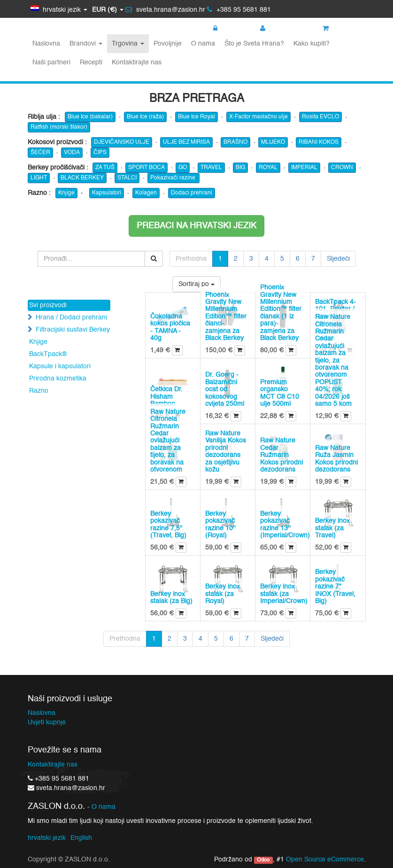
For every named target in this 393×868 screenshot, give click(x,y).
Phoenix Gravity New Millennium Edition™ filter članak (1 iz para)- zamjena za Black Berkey (281, 313)
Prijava (227, 29)
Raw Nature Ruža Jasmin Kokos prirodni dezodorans (336, 459)
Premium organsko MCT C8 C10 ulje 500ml (280, 393)
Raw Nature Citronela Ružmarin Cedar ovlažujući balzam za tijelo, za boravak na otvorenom (168, 441)
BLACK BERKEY (82, 178)
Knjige (66, 193)
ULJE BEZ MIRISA (186, 142)
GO (183, 168)
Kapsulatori (107, 193)
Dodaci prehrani (192, 193)
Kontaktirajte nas (53, 765)
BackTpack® (48, 354)
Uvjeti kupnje (47, 722)
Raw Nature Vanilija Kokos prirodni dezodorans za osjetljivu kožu (226, 452)
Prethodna (191, 259)
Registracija (282, 29)
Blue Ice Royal (196, 117)
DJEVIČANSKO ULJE (122, 142)
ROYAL (268, 168)
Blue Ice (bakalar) (90, 117)
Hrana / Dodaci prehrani (71, 318)
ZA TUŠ (105, 168)
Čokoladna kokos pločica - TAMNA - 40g (170, 327)
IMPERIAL (304, 168)
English (81, 838)
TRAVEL (211, 168)
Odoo (263, 860)
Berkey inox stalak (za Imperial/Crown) (284, 594)
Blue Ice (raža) (145, 117)
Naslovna (42, 713)
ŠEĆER (40, 153)
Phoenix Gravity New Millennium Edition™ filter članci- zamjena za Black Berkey (226, 317)
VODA (72, 153)
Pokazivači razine (173, 178)
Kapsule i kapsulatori (60, 366)
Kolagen (146, 193)
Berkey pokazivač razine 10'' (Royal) (220, 525)
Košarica (341, 29)
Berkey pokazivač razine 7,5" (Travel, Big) (168, 525)
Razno (39, 391)
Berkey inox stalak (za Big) (171, 598)
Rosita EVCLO (320, 117)
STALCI (127, 178)
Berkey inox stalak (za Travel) (332, 528)
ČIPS (100, 153)
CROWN (342, 168)
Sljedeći (338, 259)
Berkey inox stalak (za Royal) (223, 594)
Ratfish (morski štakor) (59, 127)
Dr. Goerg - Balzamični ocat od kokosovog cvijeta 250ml (225, 389)
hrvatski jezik (47, 838)
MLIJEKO (273, 142)
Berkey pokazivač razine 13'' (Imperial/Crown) (285, 525)
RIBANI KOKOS (319, 142)
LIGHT (39, 178)
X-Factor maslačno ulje (258, 117)
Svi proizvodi (48, 305)
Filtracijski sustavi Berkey (73, 330)
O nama (104, 807)
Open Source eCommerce (325, 860)
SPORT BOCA (146, 168)
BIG (240, 168)
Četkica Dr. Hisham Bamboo (166, 397)
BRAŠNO (235, 142)
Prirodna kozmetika (58, 379)
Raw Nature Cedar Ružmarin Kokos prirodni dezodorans (281, 455)
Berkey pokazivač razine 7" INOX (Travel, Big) (335, 587)
